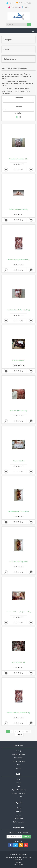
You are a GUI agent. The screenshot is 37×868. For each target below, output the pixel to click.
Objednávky (19, 811)
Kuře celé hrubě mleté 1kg (19, 411)
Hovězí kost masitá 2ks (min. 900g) (19, 310)
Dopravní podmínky (19, 754)
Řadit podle (19, 98)
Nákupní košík (19, 818)
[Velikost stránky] (18, 110)
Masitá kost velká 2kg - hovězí (18, 562)
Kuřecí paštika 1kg (19, 461)
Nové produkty (19, 797)
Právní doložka (18, 758)
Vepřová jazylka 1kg (18, 662)
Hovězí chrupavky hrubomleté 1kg (18, 260)
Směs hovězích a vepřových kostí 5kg (19, 612)
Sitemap (18, 751)
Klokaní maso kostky (19, 360)
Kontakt (18, 768)
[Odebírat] (14, 837)
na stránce (19, 113)
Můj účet (19, 808)
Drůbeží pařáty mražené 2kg (18, 209)
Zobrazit (19, 107)
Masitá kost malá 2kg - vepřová (18, 511)
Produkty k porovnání (19, 793)
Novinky (19, 783)
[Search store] (17, 25)
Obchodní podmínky (18, 761)
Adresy (19, 815)
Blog (19, 786)
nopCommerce (23, 854)
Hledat (19, 779)
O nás (19, 765)
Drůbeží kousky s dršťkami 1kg (19, 159)
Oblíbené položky (18, 822)
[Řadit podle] (18, 101)
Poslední (19, 735)
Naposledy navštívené (19, 790)
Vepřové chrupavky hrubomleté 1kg (18, 713)
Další (28, 731)
